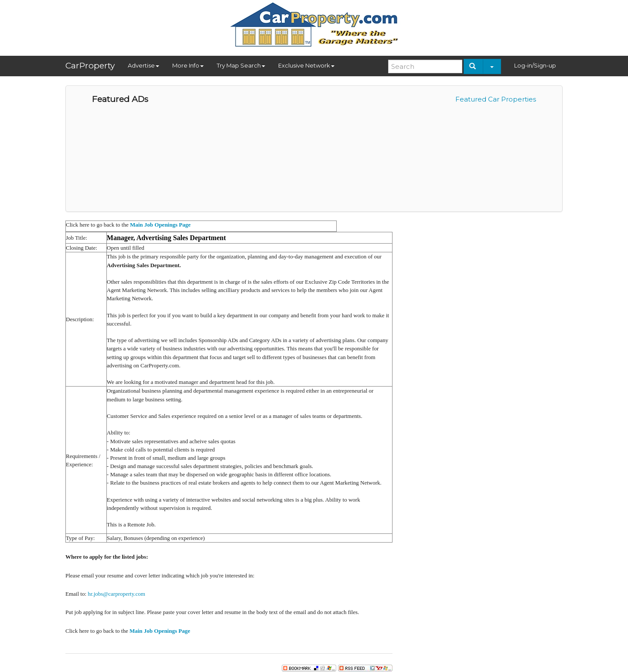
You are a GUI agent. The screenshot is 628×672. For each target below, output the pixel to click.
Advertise (143, 65)
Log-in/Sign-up (535, 65)
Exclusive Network (306, 65)
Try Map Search (241, 65)
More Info (188, 65)
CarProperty (90, 66)
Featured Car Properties (496, 99)
